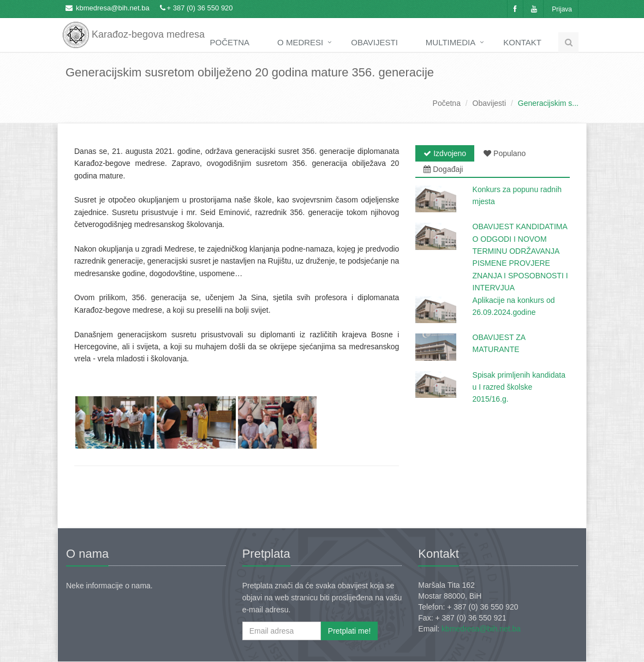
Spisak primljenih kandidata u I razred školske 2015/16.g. (519, 387)
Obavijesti (374, 42)
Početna (230, 42)
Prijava (562, 9)
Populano (505, 153)
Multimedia (451, 42)
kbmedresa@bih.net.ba (113, 8)
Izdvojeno (445, 153)
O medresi (300, 42)
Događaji (443, 169)
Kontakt (522, 42)
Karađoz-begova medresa (134, 27)
